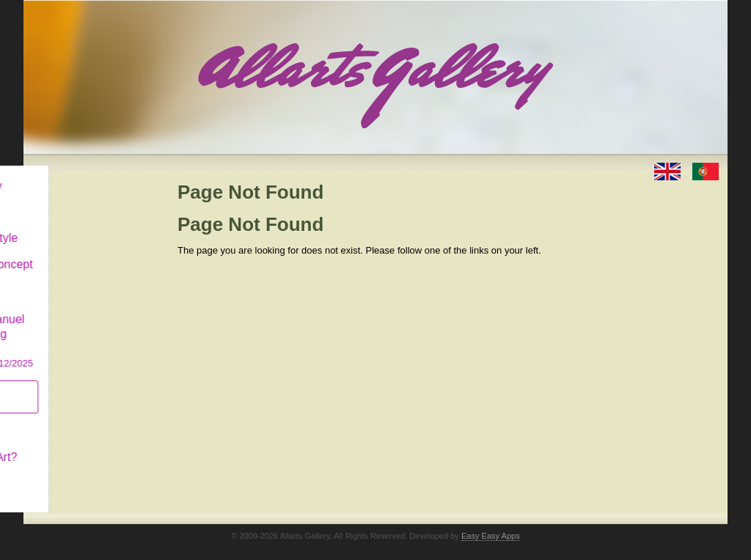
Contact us (68, 472)
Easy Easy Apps (491, 524)
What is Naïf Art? (84, 445)
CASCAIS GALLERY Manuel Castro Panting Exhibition (92, 322)
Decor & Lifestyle (85, 226)
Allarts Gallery (77, 174)
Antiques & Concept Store (92, 260)
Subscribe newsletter (68, 385)
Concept (62, 419)
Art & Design (73, 200)
